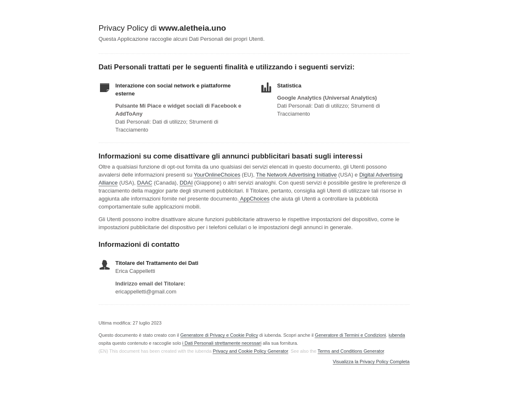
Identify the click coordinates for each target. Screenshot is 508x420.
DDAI (186, 183)
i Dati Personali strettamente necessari (222, 343)
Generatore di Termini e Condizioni (350, 335)
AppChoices (255, 199)
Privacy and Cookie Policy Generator (250, 351)
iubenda (397, 335)
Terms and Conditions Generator (351, 351)
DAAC (145, 183)
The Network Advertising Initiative (296, 175)
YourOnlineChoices (217, 175)
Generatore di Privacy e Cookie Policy (219, 335)
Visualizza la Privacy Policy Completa (371, 362)
